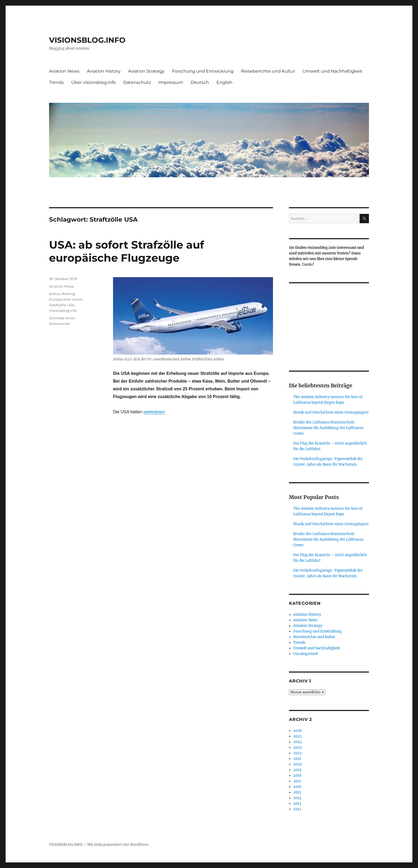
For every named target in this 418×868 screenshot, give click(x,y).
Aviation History (104, 71)
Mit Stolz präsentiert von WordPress (118, 845)
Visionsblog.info (63, 311)
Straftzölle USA (62, 305)
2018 (297, 775)
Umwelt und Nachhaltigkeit (333, 71)
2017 (297, 781)
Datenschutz (137, 82)
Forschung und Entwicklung (203, 71)
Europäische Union (66, 299)
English (224, 82)
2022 (298, 753)
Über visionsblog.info (93, 82)
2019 (297, 770)
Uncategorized (306, 654)
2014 (297, 798)
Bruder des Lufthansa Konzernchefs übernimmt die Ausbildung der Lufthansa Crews (328, 428)
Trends (56, 82)
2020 (298, 764)
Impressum (171, 82)
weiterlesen (154, 412)
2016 (297, 787)
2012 (297, 809)
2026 (298, 731)
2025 (298, 736)
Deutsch (200, 82)
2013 (297, 804)
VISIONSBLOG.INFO (87, 40)
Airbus (55, 294)
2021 (297, 759)
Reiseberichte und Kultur (268, 71)
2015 (297, 792)
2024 (298, 742)
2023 (297, 747)
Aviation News (64, 71)
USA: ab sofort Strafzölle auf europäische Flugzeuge (126, 251)
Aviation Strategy (146, 71)
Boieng (68, 294)
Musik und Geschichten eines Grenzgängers (331, 412)
